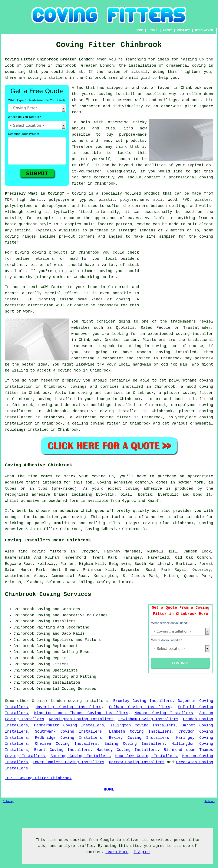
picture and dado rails (171, 399)
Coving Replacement (57, 646)
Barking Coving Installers (80, 756)
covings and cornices (95, 387)
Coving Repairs (52, 658)
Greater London (48, 701)
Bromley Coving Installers (143, 701)
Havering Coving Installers (68, 707)
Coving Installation (58, 683)
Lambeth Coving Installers (140, 732)
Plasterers (154, 340)
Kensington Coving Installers (81, 719)
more (127, 582)
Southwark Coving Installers (68, 732)
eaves (133, 218)
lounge (103, 399)
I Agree (142, 852)
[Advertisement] (177, 279)
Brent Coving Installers (62, 750)
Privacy (210, 802)
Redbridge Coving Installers (68, 738)
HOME (139, 30)
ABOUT (167, 30)
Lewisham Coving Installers (148, 719)
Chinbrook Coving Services (48, 594)
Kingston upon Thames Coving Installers (81, 713)
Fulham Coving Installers (140, 707)
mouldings (15, 430)
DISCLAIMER (204, 30)
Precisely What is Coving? (34, 194)
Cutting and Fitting (74, 677)
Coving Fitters (52, 664)
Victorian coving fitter (103, 417)
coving (34, 212)
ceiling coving (88, 423)
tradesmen (82, 346)
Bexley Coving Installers (139, 738)
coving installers (88, 701)
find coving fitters (42, 551)
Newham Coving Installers (164, 713)
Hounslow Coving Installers (146, 756)
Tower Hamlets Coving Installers (68, 762)
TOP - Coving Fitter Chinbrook (38, 778)
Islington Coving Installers (143, 725)
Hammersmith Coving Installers (69, 725)
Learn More (117, 852)
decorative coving (93, 411)
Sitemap (8, 802)
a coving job (67, 370)
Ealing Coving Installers (134, 744)
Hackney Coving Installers (127, 750)
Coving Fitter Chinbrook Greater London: (50, 59)
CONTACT (184, 30)
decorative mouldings (88, 405)
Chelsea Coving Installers (66, 744)
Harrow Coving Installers (137, 762)
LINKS (153, 30)
